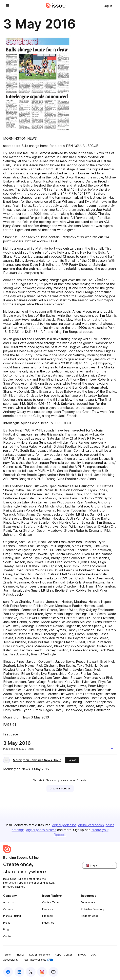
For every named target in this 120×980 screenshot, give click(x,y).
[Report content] (113, 749)
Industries (48, 923)
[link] (108, 6)
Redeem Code (90, 916)
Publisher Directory (93, 909)
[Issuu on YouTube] (53, 972)
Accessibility (11, 960)
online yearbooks (91, 825)
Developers (88, 902)
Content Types (51, 902)
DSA (93, 955)
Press (7, 923)
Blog (6, 929)
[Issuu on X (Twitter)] (31, 972)
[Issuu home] (56, 6)
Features (48, 909)
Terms (7, 955)
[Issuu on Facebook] (8, 972)
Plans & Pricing (12, 916)
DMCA (82, 955)
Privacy (20, 955)
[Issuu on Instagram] (42, 972)
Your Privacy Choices (38, 960)
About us (8, 902)
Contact (8, 936)
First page (11, 734)
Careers (8, 909)
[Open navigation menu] (7, 6)
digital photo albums (41, 830)
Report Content (64, 955)
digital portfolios (64, 825)
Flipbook (47, 916)
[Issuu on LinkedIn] (19, 972)
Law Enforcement (40, 955)
